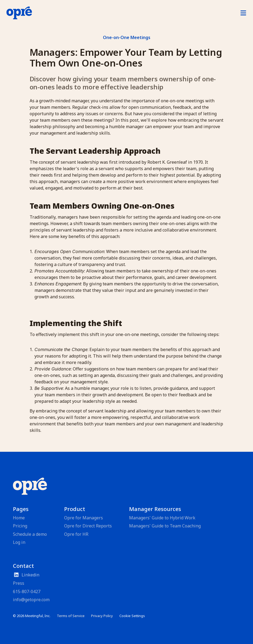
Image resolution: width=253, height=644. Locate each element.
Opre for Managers (84, 518)
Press (19, 583)
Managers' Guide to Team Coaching (165, 526)
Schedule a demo (30, 534)
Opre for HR (76, 534)
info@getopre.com (31, 600)
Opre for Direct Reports (88, 526)
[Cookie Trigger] (132, 616)
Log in (19, 542)
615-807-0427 (27, 591)
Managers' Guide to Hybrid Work (162, 518)
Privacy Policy (102, 616)
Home (19, 518)
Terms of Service (71, 616)
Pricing (20, 526)
